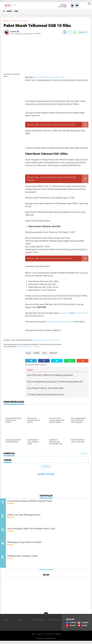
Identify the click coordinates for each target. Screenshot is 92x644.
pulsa (21, 21)
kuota (9, 21)
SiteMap (59, 637)
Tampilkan (84, 453)
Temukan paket (81, 313)
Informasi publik (55, 623)
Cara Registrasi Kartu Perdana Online (56, 258)
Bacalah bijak (64, 313)
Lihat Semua (46, 466)
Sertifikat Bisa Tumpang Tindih (30, 559)
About (33, 637)
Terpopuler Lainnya (46, 573)
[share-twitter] (70, 32)
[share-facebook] (65, 32)
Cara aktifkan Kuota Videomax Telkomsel (58, 124)
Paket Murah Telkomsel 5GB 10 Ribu (49, 77)
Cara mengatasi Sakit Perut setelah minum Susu (40, 530)
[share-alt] (31, 361)
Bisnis (19, 11)
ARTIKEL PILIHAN (46, 474)
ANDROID (11, 11)
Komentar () (83, 32)
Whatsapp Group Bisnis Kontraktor (32, 545)
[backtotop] (46, 618)
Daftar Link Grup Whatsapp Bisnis (31, 516)
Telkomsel (28, 21)
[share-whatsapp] (75, 32)
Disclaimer (50, 637)
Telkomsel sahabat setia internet (60, 322)
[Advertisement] (46, 55)
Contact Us (41, 637)
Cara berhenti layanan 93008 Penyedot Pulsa (37, 501)
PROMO (15, 21)
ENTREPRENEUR (39, 623)
